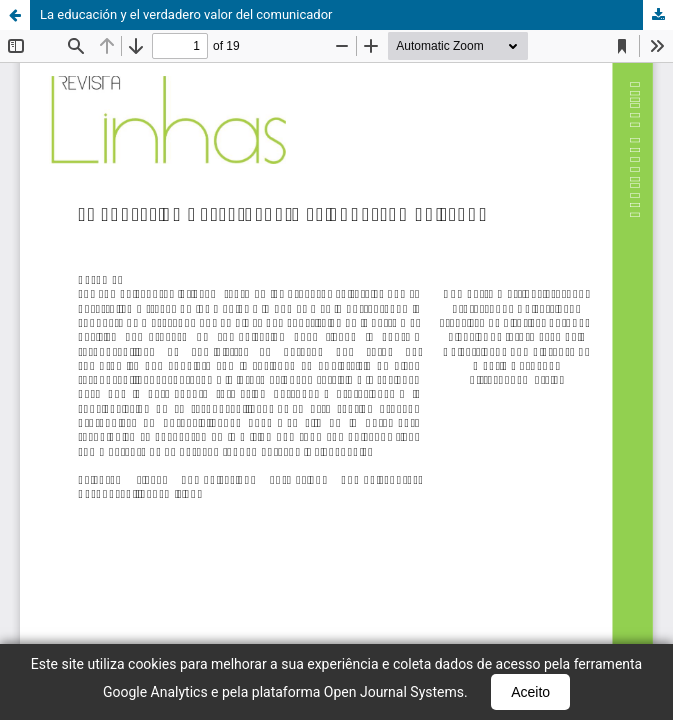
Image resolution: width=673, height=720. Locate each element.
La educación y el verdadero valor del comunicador (186, 14)
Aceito (530, 692)
